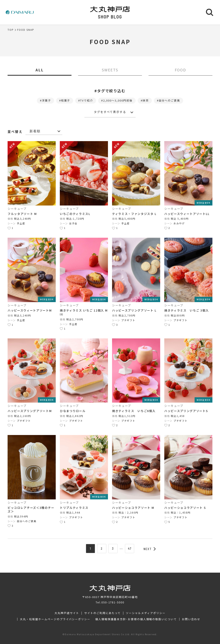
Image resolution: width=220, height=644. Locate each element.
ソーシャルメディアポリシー (146, 613)
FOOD (181, 70)
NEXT (150, 549)
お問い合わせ (191, 619)
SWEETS (110, 70)
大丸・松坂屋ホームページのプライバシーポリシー (55, 619)
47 (130, 548)
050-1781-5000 (113, 602)
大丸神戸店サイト (67, 613)
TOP (11, 30)
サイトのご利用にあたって (103, 613)
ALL (40, 70)
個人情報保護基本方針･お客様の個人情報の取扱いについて (136, 619)
